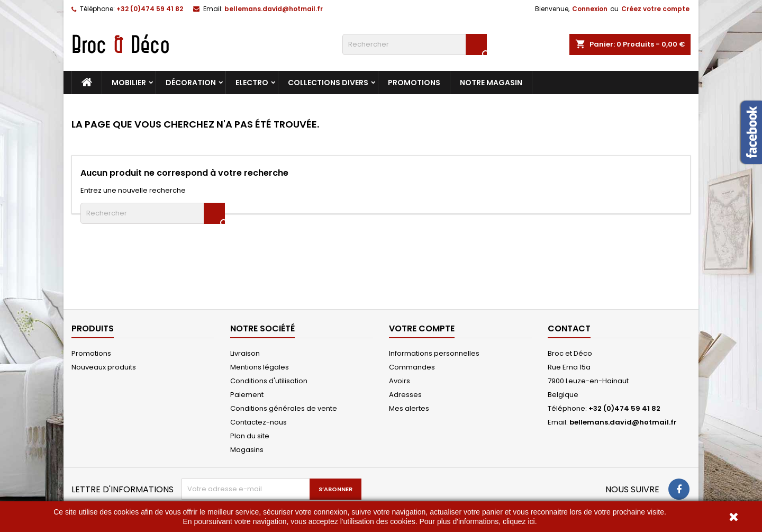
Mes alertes (409, 408)
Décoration (191, 83)
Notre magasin (491, 83)
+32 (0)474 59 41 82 (150, 9)
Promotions (414, 83)
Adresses (405, 395)
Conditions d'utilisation (269, 381)
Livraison (245, 353)
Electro (252, 83)
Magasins (247, 450)
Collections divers (328, 83)
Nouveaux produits (104, 367)
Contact (569, 328)
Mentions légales (260, 367)
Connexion (590, 9)
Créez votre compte (655, 9)
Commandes (412, 367)
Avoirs (400, 381)
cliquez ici (519, 521)
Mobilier (129, 83)
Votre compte (422, 328)
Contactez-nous (258, 422)
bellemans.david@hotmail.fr (274, 9)
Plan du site (250, 436)
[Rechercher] (415, 44)
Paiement (247, 395)
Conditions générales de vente (284, 408)
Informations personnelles (434, 353)
